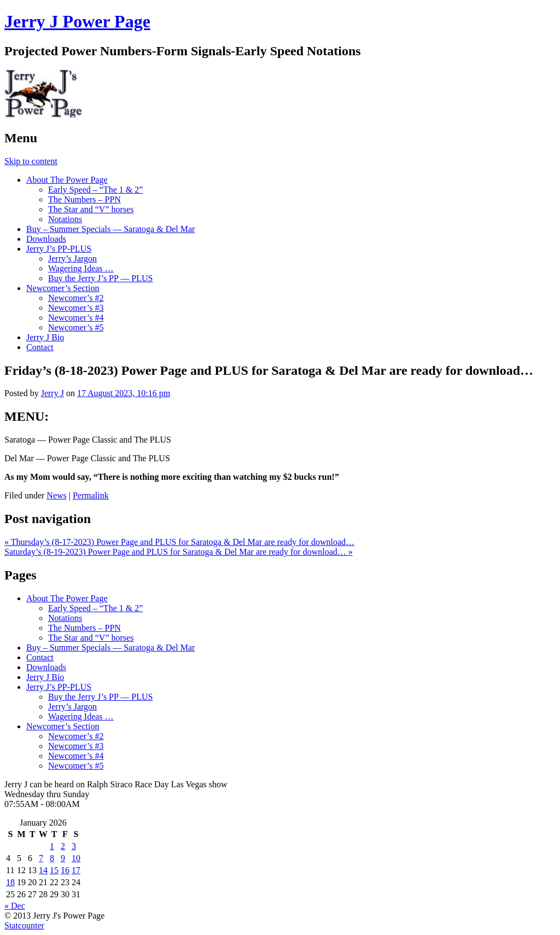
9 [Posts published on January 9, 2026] (63, 858)
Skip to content (31, 161)
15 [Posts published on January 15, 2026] (54, 870)
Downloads (46, 239)
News (56, 495)
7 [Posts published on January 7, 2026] (41, 858)
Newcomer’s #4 (76, 318)
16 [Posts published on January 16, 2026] (65, 870)
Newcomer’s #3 (76, 308)
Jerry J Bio (45, 337)
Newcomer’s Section (63, 288)
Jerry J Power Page (77, 21)
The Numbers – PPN (84, 199)
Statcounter (24, 925)
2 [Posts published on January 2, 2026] (63, 846)
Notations (65, 219)
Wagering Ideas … (81, 268)
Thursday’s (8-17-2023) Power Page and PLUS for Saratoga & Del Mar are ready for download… (179, 542)
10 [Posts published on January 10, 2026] (76, 858)
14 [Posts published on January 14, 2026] (43, 870)
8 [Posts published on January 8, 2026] (52, 858)
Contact (40, 347)
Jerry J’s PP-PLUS (59, 249)
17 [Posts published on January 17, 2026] (76, 870)
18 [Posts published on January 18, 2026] (10, 882)
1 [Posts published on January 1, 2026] (52, 846)
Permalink (91, 495)
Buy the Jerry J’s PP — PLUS (100, 278)
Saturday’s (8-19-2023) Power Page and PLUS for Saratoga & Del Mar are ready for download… (179, 552)
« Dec (15, 906)
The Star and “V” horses (91, 209)
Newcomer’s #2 (76, 298)
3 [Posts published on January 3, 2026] (74, 846)
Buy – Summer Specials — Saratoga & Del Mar (110, 229)
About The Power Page (67, 180)
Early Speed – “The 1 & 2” (95, 190)
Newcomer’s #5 (76, 327)
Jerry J (52, 393)
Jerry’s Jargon (72, 259)
